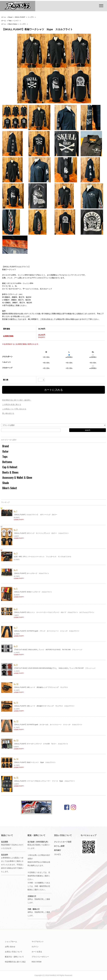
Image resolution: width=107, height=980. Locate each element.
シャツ (16, 21)
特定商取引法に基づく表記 (15, 962)
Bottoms (7, 462)
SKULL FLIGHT (20, 17)
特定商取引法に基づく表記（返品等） (17, 400)
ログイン (35, 947)
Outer (5, 451)
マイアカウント (38, 942)
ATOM (39, 962)
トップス (31, 17)
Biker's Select (13, 24)
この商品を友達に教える (12, 405)
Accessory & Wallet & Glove (17, 477)
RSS (33, 962)
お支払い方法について (14, 952)
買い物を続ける (8, 413)
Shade (6, 483)
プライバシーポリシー (40, 957)
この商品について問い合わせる (14, 409)
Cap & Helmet (10, 467)
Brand (10, 17)
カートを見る (37, 952)
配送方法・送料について (14, 957)
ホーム (4, 17)
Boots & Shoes (10, 472)
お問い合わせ (10, 947)
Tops (10, 21)
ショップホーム (11, 942)
